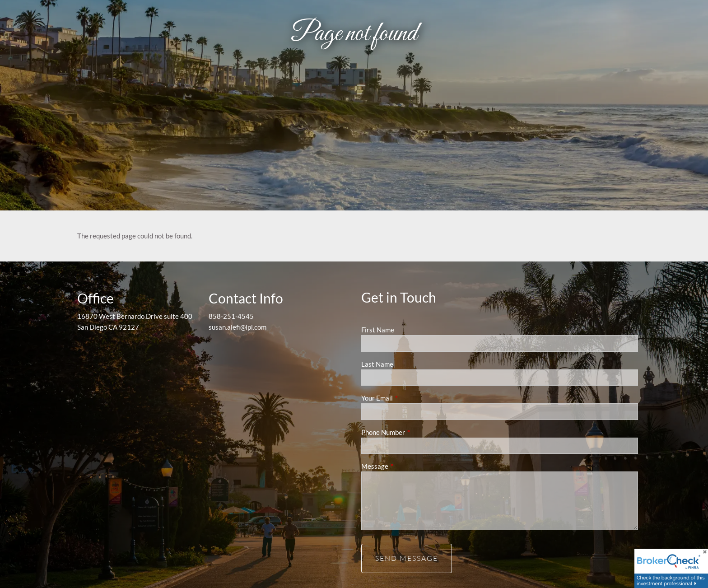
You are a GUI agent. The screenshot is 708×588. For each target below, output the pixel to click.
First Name (378, 330)
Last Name (377, 364)
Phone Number (415, 432)
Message (406, 466)
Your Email (408, 398)
